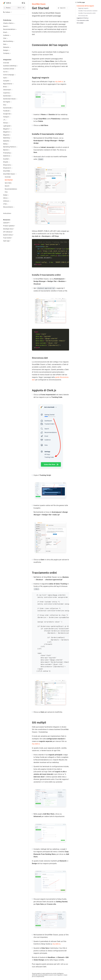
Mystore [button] (6, 150)
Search (7, 186)
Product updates (9, 226)
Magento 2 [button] (7, 132)
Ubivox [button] (5, 198)
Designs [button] (6, 50)
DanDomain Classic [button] (9, 99)
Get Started (9, 180)
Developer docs (9, 229)
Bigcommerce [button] (8, 84)
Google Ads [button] (7, 114)
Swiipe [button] (5, 195)
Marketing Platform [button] (10, 147)
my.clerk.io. (36, 744)
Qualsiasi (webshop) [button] (10, 66)
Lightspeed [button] (7, 126)
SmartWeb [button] (7, 171)
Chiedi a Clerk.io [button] (8, 23)
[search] (14, 8)
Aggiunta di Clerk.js (83, 18)
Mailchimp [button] (7, 138)
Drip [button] (4, 105)
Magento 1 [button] (7, 129)
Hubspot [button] (6, 117)
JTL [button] (4, 120)
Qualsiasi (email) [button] (9, 69)
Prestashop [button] (7, 153)
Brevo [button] (5, 87)
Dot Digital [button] (7, 102)
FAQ (6, 192)
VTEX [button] (5, 204)
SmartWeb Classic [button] (9, 174)
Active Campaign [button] (9, 75)
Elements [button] (6, 47)
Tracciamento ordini (83, 20)
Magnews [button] (6, 135)
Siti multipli (80, 23)
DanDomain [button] (7, 96)
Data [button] (5, 44)
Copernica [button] (6, 93)
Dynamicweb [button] (7, 108)
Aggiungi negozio (83, 8)
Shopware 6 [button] (7, 168)
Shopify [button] (6, 162)
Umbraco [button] (6, 201)
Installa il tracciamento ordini (87, 13)
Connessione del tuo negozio (85, 6)
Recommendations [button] (9, 29)
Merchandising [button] (8, 41)
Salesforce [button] (7, 156)
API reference (8, 232)
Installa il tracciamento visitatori (88, 11)
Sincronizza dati (83, 16)
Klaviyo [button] (6, 123)
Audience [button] (6, 35)
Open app (7, 241)
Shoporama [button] (7, 165)
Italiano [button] (7, 12)
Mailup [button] (5, 144)
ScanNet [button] (6, 159)
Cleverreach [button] (7, 90)
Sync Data (8, 183)
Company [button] (6, 53)
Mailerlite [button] (6, 141)
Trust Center (8, 238)
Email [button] (5, 32)
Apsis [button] (5, 78)
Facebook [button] (6, 111)
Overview (6, 63)
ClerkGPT (7, 223)
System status (8, 235)
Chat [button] (5, 38)
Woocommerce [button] (8, 207)
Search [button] (5, 26)
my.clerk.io (59, 82)
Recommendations (11, 189)
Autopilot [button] (6, 81)
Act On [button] (5, 72)
